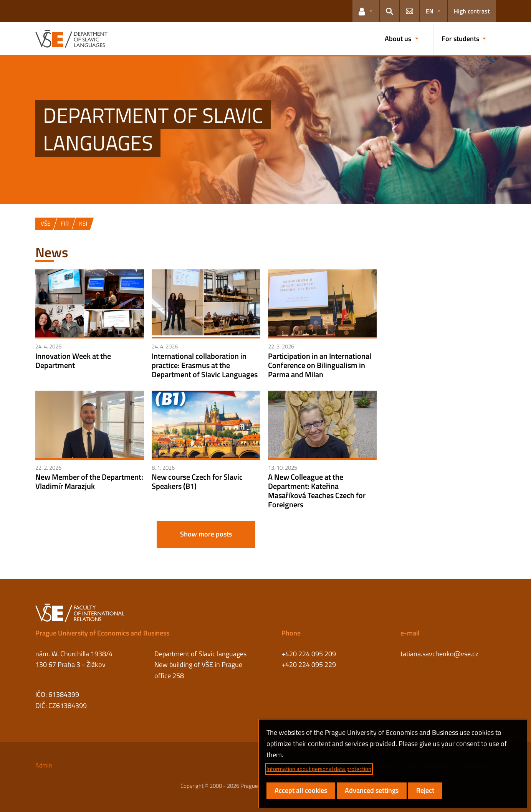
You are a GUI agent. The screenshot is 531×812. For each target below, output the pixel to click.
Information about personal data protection (319, 769)
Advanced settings (372, 790)
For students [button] (460, 39)
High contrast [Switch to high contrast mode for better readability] (472, 11)
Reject (425, 790)
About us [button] (398, 39)
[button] (366, 11)
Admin (44, 765)
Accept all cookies (301, 790)
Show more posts (206, 534)
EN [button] (430, 11)
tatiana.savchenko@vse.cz (439, 654)
